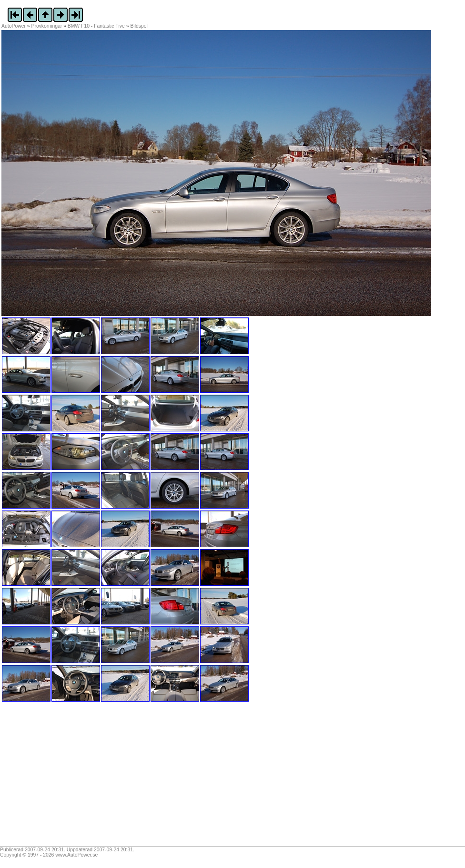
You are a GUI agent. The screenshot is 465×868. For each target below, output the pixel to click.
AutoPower (14, 26)
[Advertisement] (61, 777)
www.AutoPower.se (76, 855)
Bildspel (139, 26)
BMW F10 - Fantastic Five (96, 26)
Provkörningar (47, 26)
